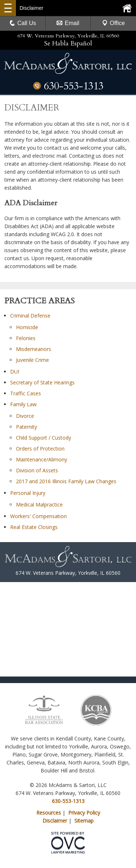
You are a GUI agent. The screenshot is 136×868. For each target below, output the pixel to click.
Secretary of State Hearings (42, 382)
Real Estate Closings (34, 527)
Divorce (25, 416)
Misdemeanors (34, 349)
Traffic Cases (26, 393)
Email (68, 23)
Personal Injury (28, 493)
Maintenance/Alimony (42, 459)
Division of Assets (37, 470)
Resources (49, 813)
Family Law (23, 404)
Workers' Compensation (38, 516)
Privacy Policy (84, 813)
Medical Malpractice (39, 504)
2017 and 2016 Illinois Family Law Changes (66, 481)
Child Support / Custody (44, 438)
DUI (15, 372)
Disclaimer (55, 821)
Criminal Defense (30, 316)
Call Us (23, 23)
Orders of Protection (40, 449)
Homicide (27, 327)
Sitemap (84, 821)
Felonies (26, 338)
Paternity (26, 427)
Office (114, 23)
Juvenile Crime (32, 360)
